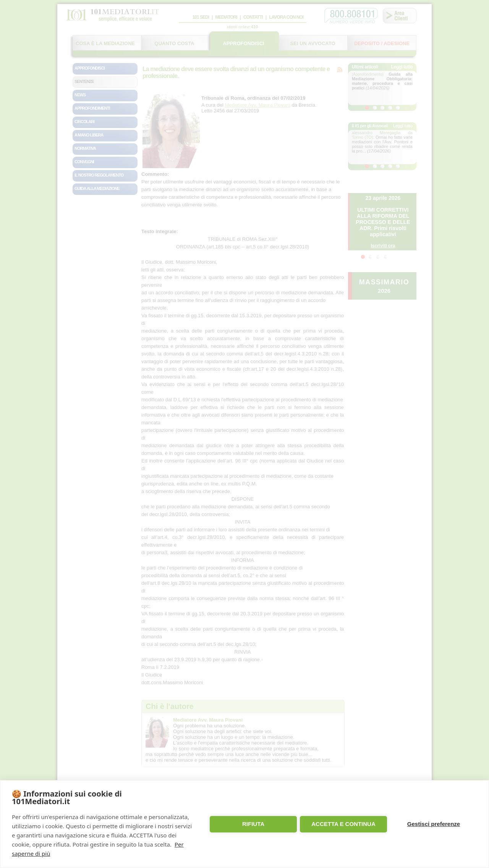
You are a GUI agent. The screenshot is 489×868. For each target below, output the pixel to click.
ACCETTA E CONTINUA (343, 824)
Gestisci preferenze (434, 824)
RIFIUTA (253, 824)
